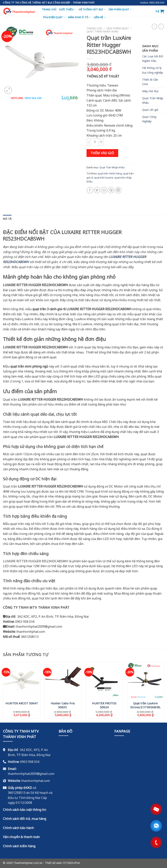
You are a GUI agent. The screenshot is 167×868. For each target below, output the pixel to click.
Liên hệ (100, 17)
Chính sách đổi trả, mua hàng (25, 819)
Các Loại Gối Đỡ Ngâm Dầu (153, 59)
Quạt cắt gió (150, 110)
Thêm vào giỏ (102, 153)
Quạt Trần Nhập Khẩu (103, 31)
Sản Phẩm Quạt (120, 9)
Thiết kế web (53, 863)
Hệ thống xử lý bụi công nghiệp (153, 70)
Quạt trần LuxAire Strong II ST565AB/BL (145, 705)
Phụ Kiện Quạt (54, 17)
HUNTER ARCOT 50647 (22, 703)
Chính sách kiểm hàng (19, 846)
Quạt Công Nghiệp (149, 119)
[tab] (7, 219)
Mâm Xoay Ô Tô (80, 17)
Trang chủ (49, 9)
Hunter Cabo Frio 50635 (63, 705)
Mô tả (7, 219)
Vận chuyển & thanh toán (21, 837)
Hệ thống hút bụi (92, 9)
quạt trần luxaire (104, 178)
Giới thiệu (67, 9)
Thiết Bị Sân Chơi (150, 82)
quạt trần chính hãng (110, 173)
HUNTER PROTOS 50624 (104, 705)
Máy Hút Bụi (150, 91)
